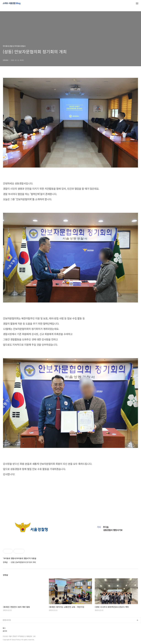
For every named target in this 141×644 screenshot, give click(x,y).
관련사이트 (7, 620)
